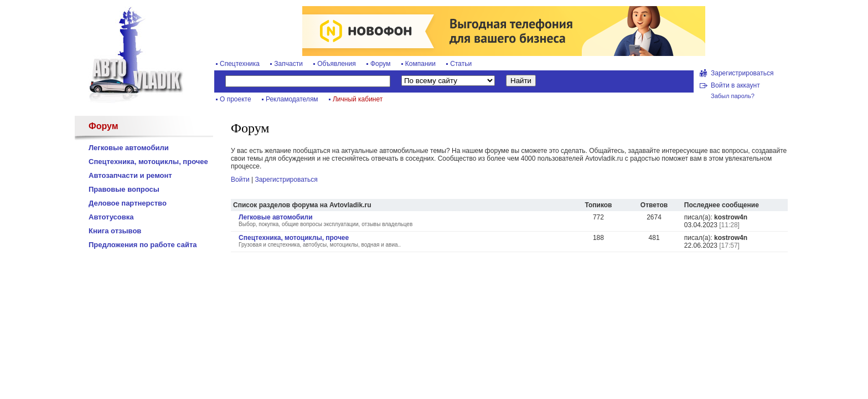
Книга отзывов (115, 231)
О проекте (236, 99)
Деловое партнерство (128, 203)
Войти (240, 180)
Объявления (336, 64)
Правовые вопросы (124, 189)
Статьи (461, 64)
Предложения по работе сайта (143, 245)
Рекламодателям (292, 99)
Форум (380, 64)
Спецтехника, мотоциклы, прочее (148, 162)
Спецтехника (240, 64)
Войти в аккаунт (735, 85)
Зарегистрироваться (742, 73)
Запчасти (288, 64)
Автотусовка (111, 217)
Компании (420, 64)
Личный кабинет (358, 99)
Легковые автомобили (129, 148)
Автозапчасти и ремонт (130, 175)
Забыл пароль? (733, 96)
